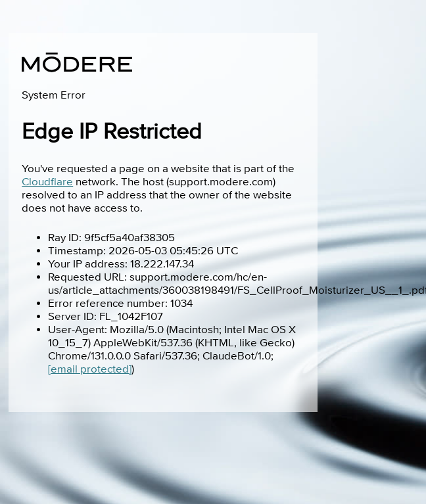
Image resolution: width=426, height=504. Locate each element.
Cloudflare (47, 182)
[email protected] (90, 369)
